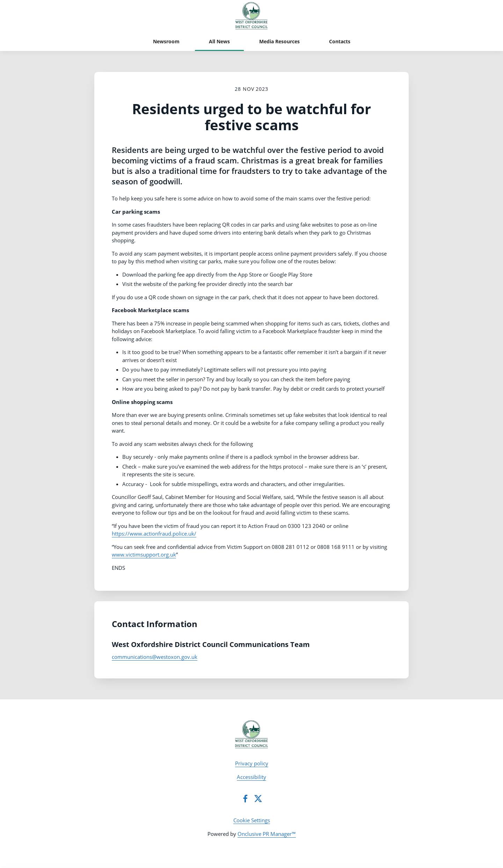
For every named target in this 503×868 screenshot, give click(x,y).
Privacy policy (252, 763)
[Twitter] (258, 799)
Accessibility (251, 777)
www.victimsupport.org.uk (144, 554)
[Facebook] (245, 799)
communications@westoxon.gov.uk (155, 657)
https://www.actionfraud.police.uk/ (154, 534)
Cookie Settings (252, 820)
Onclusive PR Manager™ (267, 834)
